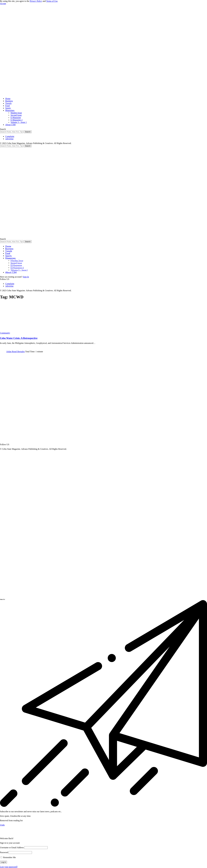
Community (5, 333)
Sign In (26, 277)
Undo (2, 825)
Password (4, 852)
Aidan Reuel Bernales (15, 352)
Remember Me (8, 857)
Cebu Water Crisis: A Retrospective (19, 338)
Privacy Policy (36, 1)
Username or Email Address (12, 847)
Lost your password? (9, 867)
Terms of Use (52, 1)
